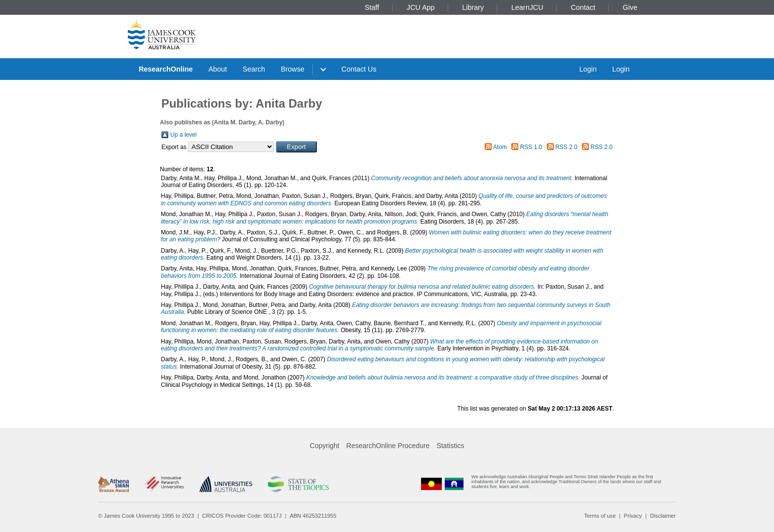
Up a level (183, 135)
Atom (500, 147)
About (218, 69)
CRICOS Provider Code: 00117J (242, 516)
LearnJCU (527, 7)
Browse (293, 69)
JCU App (421, 7)
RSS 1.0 (531, 147)
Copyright (325, 446)
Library (473, 7)
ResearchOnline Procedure (388, 446)
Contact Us (359, 69)
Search (254, 69)
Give (630, 7)
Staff (372, 7)
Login (588, 69)
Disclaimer (663, 516)
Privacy (633, 516)
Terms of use (600, 516)
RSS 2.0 (566, 147)
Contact (583, 7)
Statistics (450, 446)
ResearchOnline (166, 69)
